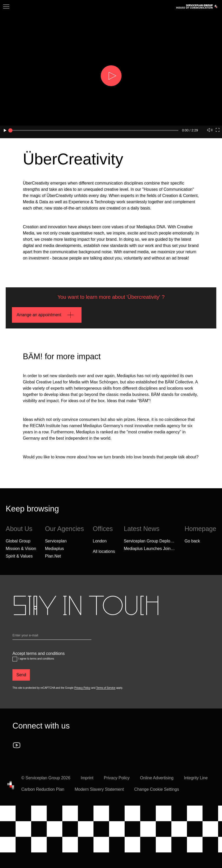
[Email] (52, 640)
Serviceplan (56, 545)
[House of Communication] (11, 789)
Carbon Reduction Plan (43, 793)
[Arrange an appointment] (47, 315)
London (100, 545)
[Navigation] (6, 7)
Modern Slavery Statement (99, 793)
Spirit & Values (19, 560)
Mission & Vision (21, 552)
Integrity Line (196, 782)
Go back (192, 545)
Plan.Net (53, 560)
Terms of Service (106, 692)
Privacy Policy (82, 692)
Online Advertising (157, 782)
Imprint (87, 782)
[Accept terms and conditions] (15, 663)
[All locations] (104, 555)
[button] (111, 76)
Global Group (18, 545)
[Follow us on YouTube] (17, 749)
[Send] (21, 679)
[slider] (10, 130)
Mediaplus (54, 552)
